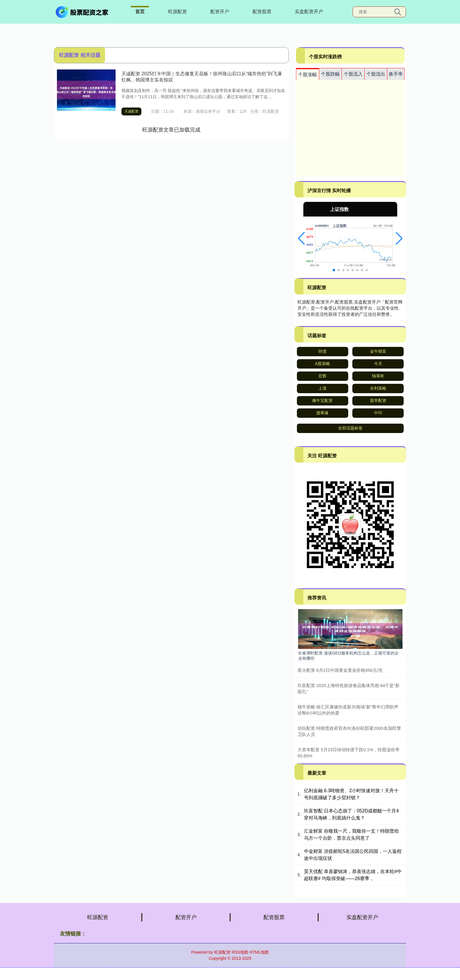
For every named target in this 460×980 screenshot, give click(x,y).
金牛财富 (378, 351)
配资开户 (220, 12)
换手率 (396, 74)
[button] (301, 238)
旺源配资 (177, 12)
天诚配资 (131, 111)
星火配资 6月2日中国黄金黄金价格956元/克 (340, 670)
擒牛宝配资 (322, 400)
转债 (322, 351)
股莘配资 (378, 400)
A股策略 (322, 364)
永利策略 (378, 388)
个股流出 (376, 74)
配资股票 (262, 12)
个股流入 (353, 74)
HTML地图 (259, 952)
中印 (378, 413)
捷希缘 (322, 413)
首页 (140, 12)
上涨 (322, 388)
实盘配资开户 (309, 12)
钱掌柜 (378, 376)
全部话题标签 (350, 428)
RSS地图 (240, 952)
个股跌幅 (330, 74)
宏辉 (322, 376)
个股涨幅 (307, 75)
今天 (378, 364)
